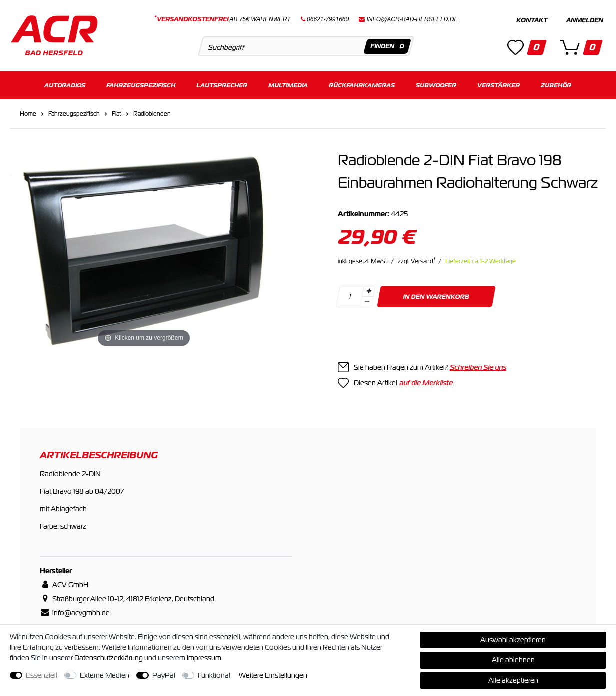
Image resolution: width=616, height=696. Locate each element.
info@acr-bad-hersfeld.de (413, 19)
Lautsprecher (222, 84)
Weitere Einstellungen (273, 675)
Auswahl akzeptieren (513, 640)
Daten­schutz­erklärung (109, 658)
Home (28, 112)
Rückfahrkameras (362, 84)
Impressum (204, 658)
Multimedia (288, 84)
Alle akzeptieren (513, 680)
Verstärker (499, 84)
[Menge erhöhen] (369, 290)
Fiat (117, 112)
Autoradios (65, 84)
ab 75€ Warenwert (223, 19)
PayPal (164, 675)
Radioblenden (152, 112)
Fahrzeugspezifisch (141, 84)
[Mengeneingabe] (350, 295)
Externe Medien (105, 675)
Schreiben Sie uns (478, 366)
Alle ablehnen (513, 660)
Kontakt (532, 20)
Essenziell (42, 675)
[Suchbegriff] (306, 46)
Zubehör (556, 84)
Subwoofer (436, 84)
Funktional (214, 675)
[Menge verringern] (367, 300)
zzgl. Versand (417, 260)
